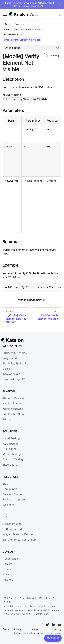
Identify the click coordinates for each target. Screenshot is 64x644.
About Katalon (11, 559)
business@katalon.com (42, 606)
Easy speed (10, 358)
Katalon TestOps (13, 409)
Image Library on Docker (18, 534)
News (6, 574)
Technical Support (14, 499)
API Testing (10, 449)
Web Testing (10, 444)
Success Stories (12, 494)
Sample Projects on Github (19, 540)
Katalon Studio (12, 403)
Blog (5, 484)
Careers (7, 564)
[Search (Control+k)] (58, 14)
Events (7, 569)
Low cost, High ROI (14, 379)
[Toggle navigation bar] (5, 14)
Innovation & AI (12, 374)
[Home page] (6, 24)
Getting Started (12, 529)
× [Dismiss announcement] (60, 5)
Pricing (7, 419)
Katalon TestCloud (14, 414)
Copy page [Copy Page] (53, 56)
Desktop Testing (13, 459)
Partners (8, 580)
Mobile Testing (12, 454)
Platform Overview (14, 398)
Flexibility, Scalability (16, 363)
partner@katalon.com (37, 614)
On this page (13, 48)
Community (10, 489)
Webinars (8, 505)
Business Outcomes (15, 353)
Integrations (10, 465)
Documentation (12, 524)
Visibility (8, 369)
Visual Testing (11, 438)
